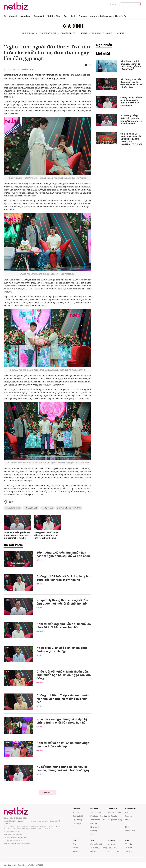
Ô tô (75, 844)
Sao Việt (76, 812)
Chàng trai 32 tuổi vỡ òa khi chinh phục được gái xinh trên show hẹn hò (46, 535)
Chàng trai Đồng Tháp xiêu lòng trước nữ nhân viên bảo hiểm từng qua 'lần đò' (63, 699)
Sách (127, 823)
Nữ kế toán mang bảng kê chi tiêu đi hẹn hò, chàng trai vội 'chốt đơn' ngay (63, 768)
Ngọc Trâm (34, 70)
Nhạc (127, 820)
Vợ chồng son (28, 33)
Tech (73, 16)
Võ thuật (128, 848)
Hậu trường (77, 820)
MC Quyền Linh (31, 508)
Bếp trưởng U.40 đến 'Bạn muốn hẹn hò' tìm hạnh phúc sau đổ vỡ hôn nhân (63, 554)
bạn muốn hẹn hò (13, 508)
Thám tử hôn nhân (68, 33)
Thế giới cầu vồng (115, 820)
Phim (127, 812)
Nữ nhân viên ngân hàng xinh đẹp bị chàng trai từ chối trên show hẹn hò (62, 721)
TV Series (128, 816)
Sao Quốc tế (78, 816)
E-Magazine (106, 16)
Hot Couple (112, 816)
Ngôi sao (129, 851)
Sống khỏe (96, 33)
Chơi (127, 827)
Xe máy (76, 848)
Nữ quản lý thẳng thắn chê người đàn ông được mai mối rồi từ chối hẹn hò (17, 535)
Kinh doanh (112, 848)
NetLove (84, 33)
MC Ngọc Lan (47, 508)
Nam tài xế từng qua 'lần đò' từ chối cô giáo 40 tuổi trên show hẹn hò (64, 625)
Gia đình (25, 16)
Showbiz (13, 16)
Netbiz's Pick (54, 16)
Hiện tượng (77, 823)
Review (76, 851)
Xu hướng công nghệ (99, 848)
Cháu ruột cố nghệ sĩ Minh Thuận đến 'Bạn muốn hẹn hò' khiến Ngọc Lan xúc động (64, 675)
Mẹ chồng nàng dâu (47, 33)
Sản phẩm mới (96, 844)
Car (65, 16)
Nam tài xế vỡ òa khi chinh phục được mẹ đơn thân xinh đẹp (63, 744)
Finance (83, 16)
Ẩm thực (121, 33)
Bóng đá (128, 844)
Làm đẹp (109, 33)
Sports (94, 16)
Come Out (39, 16)
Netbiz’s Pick (130, 830)
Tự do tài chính (113, 851)
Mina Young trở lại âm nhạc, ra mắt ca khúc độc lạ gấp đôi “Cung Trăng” (131, 65)
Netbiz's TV (121, 16)
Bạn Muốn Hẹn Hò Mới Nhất (69, 508)
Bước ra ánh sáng (115, 812)
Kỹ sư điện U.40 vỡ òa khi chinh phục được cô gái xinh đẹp (62, 649)
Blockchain (112, 844)
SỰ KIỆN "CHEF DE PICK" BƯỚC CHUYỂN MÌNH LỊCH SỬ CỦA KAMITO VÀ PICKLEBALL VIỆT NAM (131, 139)
